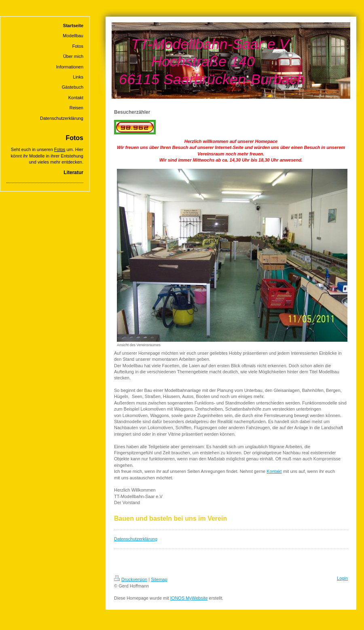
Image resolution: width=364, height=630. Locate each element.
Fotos (60, 149)
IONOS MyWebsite (189, 598)
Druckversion (131, 579)
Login (342, 578)
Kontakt (274, 471)
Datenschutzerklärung (136, 539)
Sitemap (159, 579)
